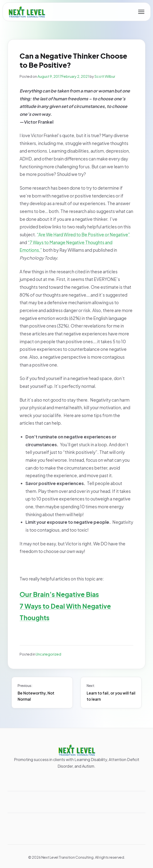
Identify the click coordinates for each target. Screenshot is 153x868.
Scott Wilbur (105, 76)
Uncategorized (48, 654)
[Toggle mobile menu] (141, 12)
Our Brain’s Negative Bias (59, 594)
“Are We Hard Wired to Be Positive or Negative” (83, 235)
